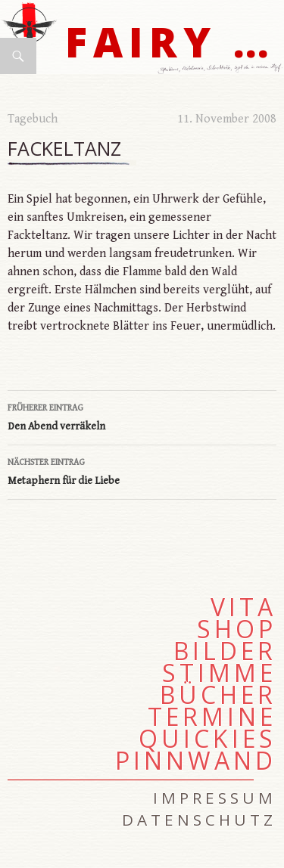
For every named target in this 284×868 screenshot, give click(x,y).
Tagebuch (33, 119)
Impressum (215, 798)
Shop (237, 629)
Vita (243, 607)
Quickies (208, 739)
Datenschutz (199, 820)
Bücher (218, 695)
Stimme (219, 673)
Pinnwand (196, 761)
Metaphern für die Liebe (142, 470)
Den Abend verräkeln (142, 416)
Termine (212, 717)
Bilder (225, 651)
